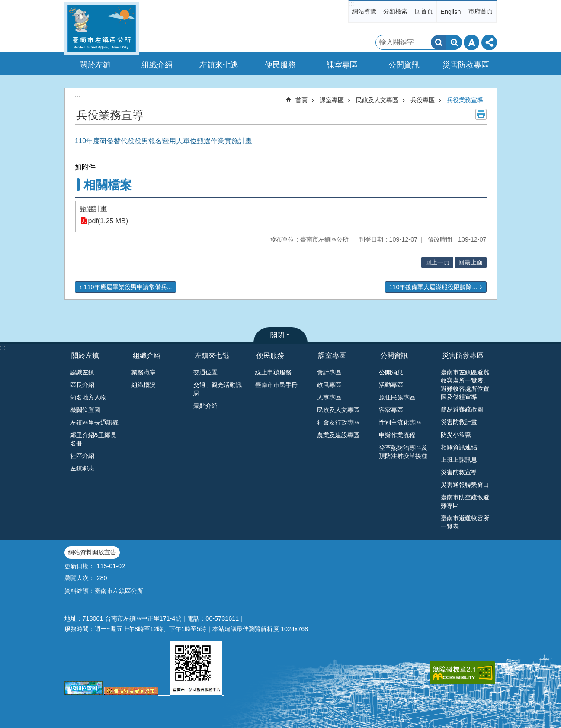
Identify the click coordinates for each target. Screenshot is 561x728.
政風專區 (329, 385)
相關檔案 (108, 185)
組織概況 (144, 385)
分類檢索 (395, 11)
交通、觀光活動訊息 (218, 389)
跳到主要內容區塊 (5, 5)
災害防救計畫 (459, 422)
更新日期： (80, 566)
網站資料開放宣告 (92, 552)
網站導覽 (364, 11)
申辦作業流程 (397, 435)
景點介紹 (205, 406)
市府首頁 (481, 11)
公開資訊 (394, 356)
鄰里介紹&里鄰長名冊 (93, 439)
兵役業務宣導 (465, 100)
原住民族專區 (397, 397)
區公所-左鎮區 (102, 28)
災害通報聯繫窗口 (465, 485)
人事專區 (329, 397)
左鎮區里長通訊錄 (94, 422)
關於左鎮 (85, 356)
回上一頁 (437, 262)
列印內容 (481, 114)
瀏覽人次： (80, 578)
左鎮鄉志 (82, 468)
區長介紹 (82, 385)
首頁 (301, 100)
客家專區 (391, 410)
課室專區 (332, 100)
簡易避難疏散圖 (462, 409)
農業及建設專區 (338, 435)
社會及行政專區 (338, 422)
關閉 (277, 335)
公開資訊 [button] (404, 65)
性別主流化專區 (400, 422)
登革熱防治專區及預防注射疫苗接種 (403, 452)
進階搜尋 (454, 42)
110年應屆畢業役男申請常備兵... (128, 287)
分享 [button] (489, 42)
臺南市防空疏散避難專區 (465, 501)
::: (351, 4)
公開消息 (391, 372)
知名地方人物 (88, 397)
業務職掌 (144, 372)
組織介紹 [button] (157, 65)
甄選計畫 (93, 209)
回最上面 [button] (471, 262)
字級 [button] (471, 42)
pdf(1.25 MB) (108, 221)
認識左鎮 (82, 372)
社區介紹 (82, 456)
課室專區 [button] (342, 65)
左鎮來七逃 (212, 356)
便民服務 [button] (280, 65)
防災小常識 (456, 435)
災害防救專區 (463, 356)
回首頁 (424, 11)
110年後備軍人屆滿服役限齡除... (433, 287)
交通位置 (205, 372)
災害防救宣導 (459, 472)
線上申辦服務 (273, 372)
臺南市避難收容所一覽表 (465, 522)
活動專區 (391, 385)
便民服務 (270, 356)
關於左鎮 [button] (95, 65)
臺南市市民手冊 (276, 385)
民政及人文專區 (377, 100)
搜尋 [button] (439, 42)
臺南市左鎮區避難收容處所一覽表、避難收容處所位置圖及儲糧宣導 (465, 385)
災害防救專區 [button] (466, 65)
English (450, 12)
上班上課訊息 (459, 460)
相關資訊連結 (459, 447)
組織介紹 (147, 356)
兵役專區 (423, 100)
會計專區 (329, 372)
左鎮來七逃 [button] (219, 65)
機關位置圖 (85, 410)
